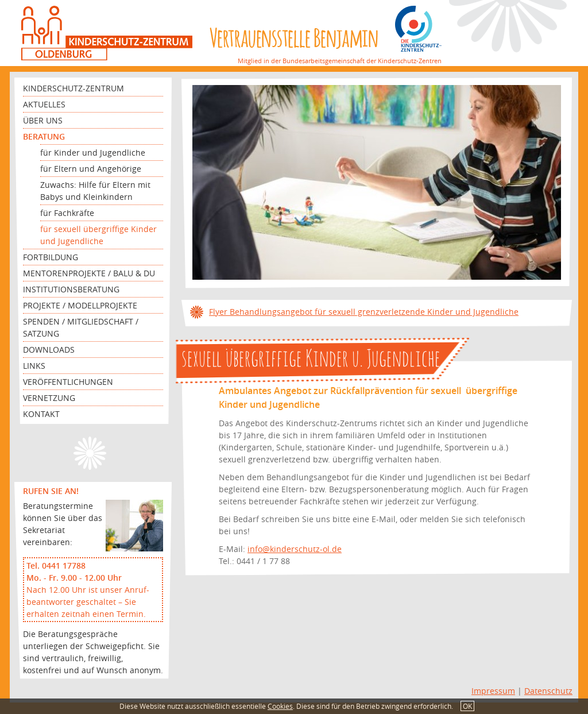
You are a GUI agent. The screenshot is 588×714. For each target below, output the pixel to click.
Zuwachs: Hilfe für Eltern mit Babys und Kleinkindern (95, 191)
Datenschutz (548, 691)
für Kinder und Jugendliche (93, 153)
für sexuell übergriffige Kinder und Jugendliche (98, 235)
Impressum (493, 691)
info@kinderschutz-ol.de (295, 549)
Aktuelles (44, 104)
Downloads (49, 350)
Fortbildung (51, 257)
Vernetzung (49, 398)
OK (467, 706)
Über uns (43, 120)
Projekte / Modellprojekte (80, 305)
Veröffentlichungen (68, 382)
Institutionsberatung (71, 289)
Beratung (44, 136)
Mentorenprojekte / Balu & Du (89, 273)
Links (34, 366)
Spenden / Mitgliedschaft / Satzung (81, 327)
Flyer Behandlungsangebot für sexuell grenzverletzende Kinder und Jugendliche (364, 312)
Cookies (280, 706)
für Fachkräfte (67, 213)
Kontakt (41, 414)
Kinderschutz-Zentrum (73, 88)
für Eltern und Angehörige (91, 169)
